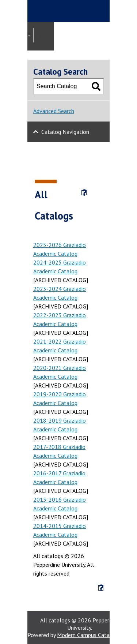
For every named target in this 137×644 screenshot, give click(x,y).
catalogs (59, 620)
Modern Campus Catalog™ (90, 635)
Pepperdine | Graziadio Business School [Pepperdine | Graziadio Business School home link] (77, 11)
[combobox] (34, 35)
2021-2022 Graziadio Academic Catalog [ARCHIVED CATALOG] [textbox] (40, 35)
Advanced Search (54, 111)
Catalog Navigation (65, 132)
